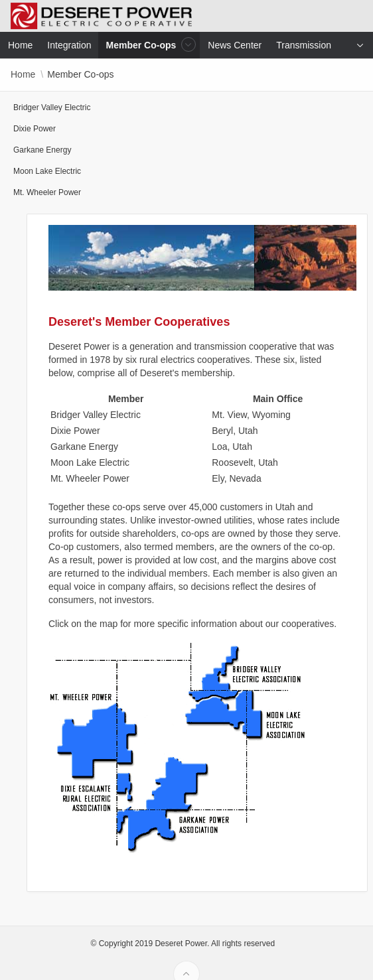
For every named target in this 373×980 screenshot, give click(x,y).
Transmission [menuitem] (304, 45)
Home (23, 74)
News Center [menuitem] (235, 45)
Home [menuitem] (20, 45)
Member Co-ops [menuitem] (143, 45)
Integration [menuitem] (69, 45)
